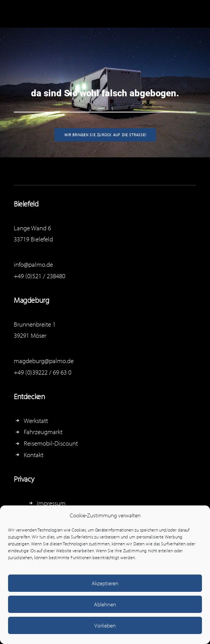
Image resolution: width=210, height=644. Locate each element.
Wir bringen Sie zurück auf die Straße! (105, 135)
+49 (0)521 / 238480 (39, 276)
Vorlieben (105, 625)
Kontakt (34, 455)
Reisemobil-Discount (51, 443)
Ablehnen (105, 604)
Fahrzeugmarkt (43, 432)
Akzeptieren (105, 583)
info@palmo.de (33, 264)
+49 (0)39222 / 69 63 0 (43, 372)
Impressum (51, 503)
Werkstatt (36, 420)
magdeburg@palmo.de (44, 361)
